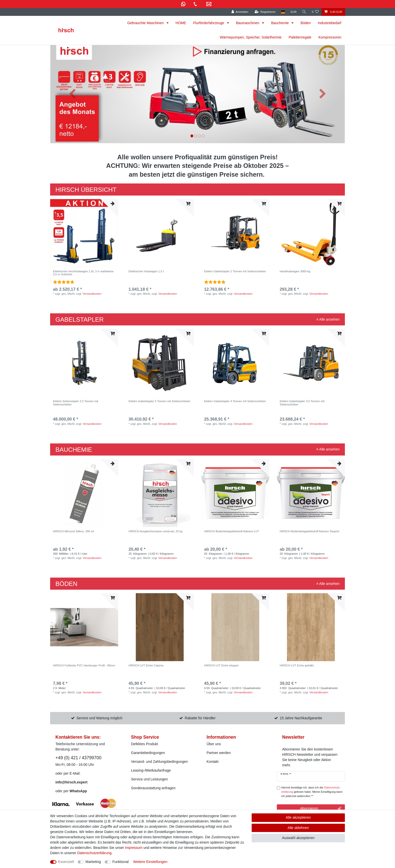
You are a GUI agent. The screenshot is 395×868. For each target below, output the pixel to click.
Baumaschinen (248, 23)
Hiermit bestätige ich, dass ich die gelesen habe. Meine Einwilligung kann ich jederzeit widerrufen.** (312, 792)
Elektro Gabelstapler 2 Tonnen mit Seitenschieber (235, 271)
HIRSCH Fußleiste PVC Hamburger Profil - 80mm (84, 665)
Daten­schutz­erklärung (94, 853)
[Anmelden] (239, 12)
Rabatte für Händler (200, 718)
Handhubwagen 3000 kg (295, 271)
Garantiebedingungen (148, 753)
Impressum (134, 848)
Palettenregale (300, 37)
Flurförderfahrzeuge (209, 23)
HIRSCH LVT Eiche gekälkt (297, 665)
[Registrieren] (265, 12)
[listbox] (84, 233)
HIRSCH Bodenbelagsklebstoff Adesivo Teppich (309, 531)
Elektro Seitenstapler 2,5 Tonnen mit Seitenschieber (76, 403)
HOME (181, 23)
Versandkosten (92, 294)
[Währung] (293, 12)
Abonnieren (321, 809)
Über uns (214, 744)
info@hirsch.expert (71, 782)
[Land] (283, 12)
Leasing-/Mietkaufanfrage (151, 770)
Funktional (121, 862)
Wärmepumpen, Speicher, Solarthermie (251, 37)
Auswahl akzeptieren (298, 838)
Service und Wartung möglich (100, 718)
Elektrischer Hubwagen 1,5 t (146, 271)
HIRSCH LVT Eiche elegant (221, 665)
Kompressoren (330, 37)
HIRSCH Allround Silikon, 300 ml (73, 531)
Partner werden (219, 753)
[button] (72, 94)
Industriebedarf (330, 23)
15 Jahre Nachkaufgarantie (301, 718)
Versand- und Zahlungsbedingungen (159, 762)
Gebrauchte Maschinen (146, 23)
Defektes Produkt (144, 744)
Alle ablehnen (298, 828)
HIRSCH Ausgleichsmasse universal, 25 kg (155, 531)
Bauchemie (280, 23)
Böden (306, 23)
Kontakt (212, 762)
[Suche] (304, 12)
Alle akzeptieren (298, 817)
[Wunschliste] (315, 12)
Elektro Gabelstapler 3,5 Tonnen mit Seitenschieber (302, 403)
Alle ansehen (328, 319)
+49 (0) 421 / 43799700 (78, 758)
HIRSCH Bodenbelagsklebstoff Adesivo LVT (232, 531)
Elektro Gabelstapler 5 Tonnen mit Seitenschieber (159, 401)
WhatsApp (78, 791)
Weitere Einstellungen (150, 862)
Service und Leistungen (149, 779)
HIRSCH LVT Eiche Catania (146, 665)
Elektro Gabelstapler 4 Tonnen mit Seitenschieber (235, 401)
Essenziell (66, 862)
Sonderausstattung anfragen (153, 788)
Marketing (93, 862)
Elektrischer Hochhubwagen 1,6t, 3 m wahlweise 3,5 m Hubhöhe (83, 273)
